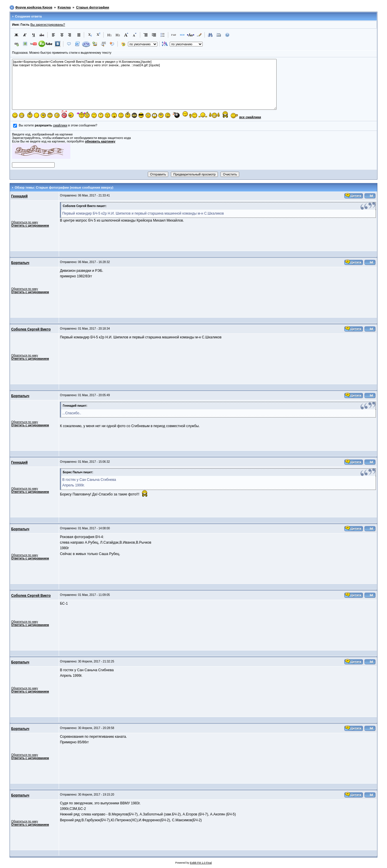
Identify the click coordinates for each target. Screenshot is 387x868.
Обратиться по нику (25, 222)
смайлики (60, 125)
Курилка (64, 7)
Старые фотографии (92, 7)
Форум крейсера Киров (34, 7)
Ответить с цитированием (30, 226)
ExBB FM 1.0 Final (201, 863)
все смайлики (250, 117)
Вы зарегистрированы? (48, 25)
